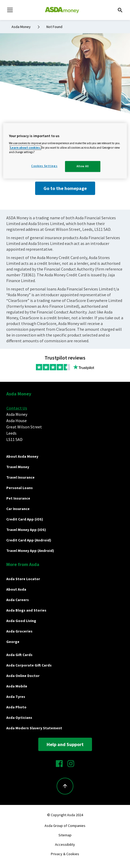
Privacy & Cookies (65, 854)
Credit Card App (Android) (29, 540)
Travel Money (18, 467)
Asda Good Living (21, 621)
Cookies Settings (44, 166)
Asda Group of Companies (65, 826)
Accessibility (65, 844)
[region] (65, 151)
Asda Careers (18, 600)
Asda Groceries (19, 631)
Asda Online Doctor (23, 676)
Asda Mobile (17, 686)
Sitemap (65, 835)
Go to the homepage (65, 188)
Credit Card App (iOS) (25, 519)
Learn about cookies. (25, 148)
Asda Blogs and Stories (26, 610)
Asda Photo (16, 707)
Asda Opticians (19, 718)
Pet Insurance (18, 498)
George (13, 642)
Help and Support (65, 744)
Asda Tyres (16, 697)
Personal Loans (20, 488)
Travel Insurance (20, 477)
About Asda (16, 589)
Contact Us (17, 408)
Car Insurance (18, 509)
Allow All (83, 166)
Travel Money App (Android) (30, 551)
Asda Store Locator (23, 579)
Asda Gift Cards (19, 655)
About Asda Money (22, 456)
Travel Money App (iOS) (26, 530)
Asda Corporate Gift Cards (29, 665)
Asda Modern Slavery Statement (34, 728)
